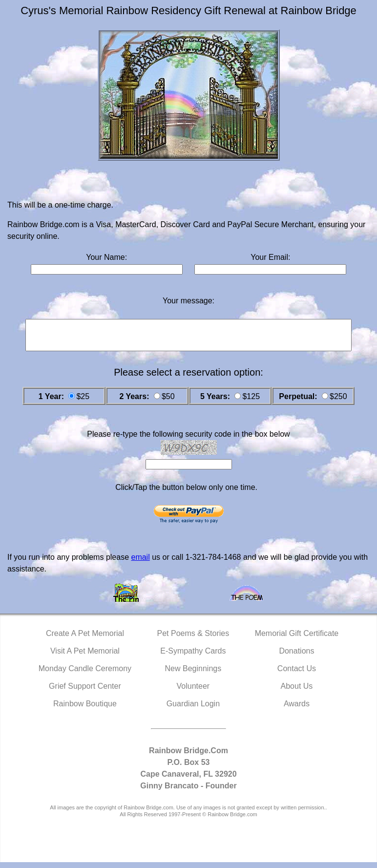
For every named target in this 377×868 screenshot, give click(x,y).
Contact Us (297, 674)
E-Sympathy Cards (193, 657)
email (140, 563)
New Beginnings (193, 674)
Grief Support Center (85, 692)
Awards (297, 709)
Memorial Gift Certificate (297, 639)
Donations (296, 657)
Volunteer (193, 692)
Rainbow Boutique (85, 709)
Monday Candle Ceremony (85, 674)
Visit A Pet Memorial (85, 657)
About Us (297, 692)
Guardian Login (193, 709)
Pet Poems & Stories (193, 639)
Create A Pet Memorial (85, 639)
